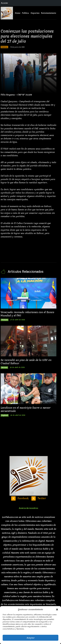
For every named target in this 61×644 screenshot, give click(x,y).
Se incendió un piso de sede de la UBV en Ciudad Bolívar (26, 362)
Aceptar (31, 638)
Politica (4, 47)
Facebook (23, 498)
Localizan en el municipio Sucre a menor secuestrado (26, 409)
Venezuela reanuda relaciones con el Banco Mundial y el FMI (27, 314)
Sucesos (4, 367)
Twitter (42, 498)
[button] (57, 610)
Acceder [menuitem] (5, 3)
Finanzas (5, 320)
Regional (5, 415)
